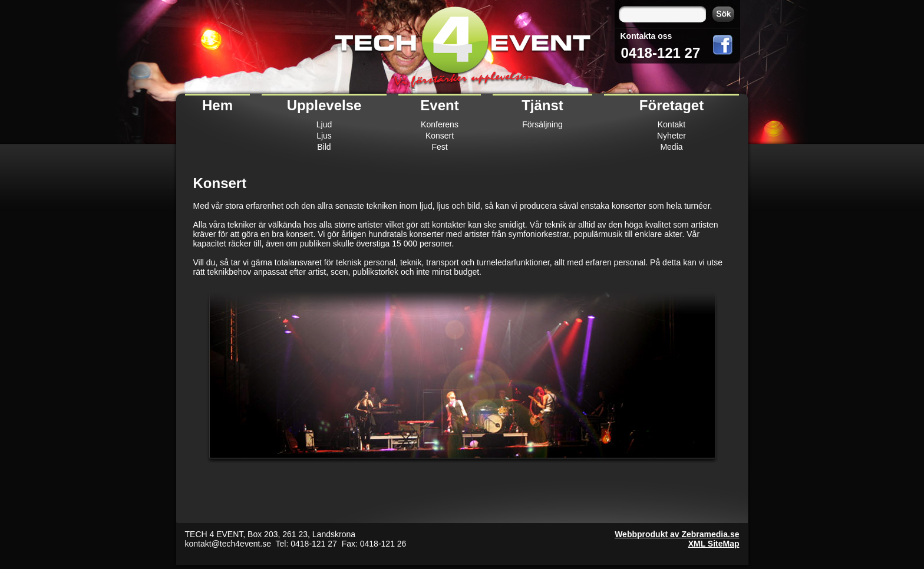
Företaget (671, 105)
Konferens (440, 124)
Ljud (324, 124)
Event (439, 105)
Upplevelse (324, 105)
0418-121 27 (661, 53)
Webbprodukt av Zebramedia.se (677, 534)
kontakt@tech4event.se (228, 544)
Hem (217, 105)
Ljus (324, 136)
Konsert (440, 136)
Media (671, 147)
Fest (439, 147)
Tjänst (542, 105)
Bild (324, 147)
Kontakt (671, 124)
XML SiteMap (714, 544)
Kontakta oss (646, 36)
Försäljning (542, 124)
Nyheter (671, 136)
